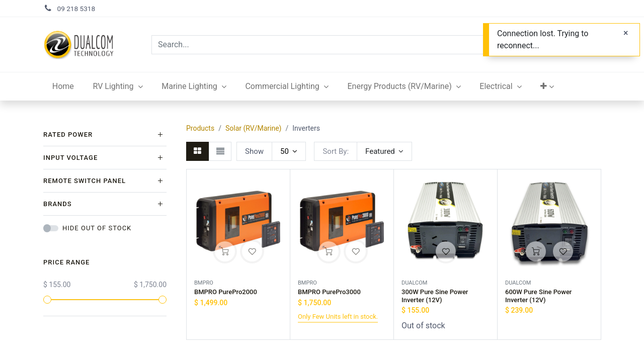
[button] (548, 86)
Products (200, 128)
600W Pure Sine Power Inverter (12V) (538, 296)
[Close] (626, 33)
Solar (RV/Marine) (254, 128)
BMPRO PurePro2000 (226, 292)
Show (254, 151)
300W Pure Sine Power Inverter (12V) (435, 296)
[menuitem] (63, 86)
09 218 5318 (76, 9)
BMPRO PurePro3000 (329, 292)
